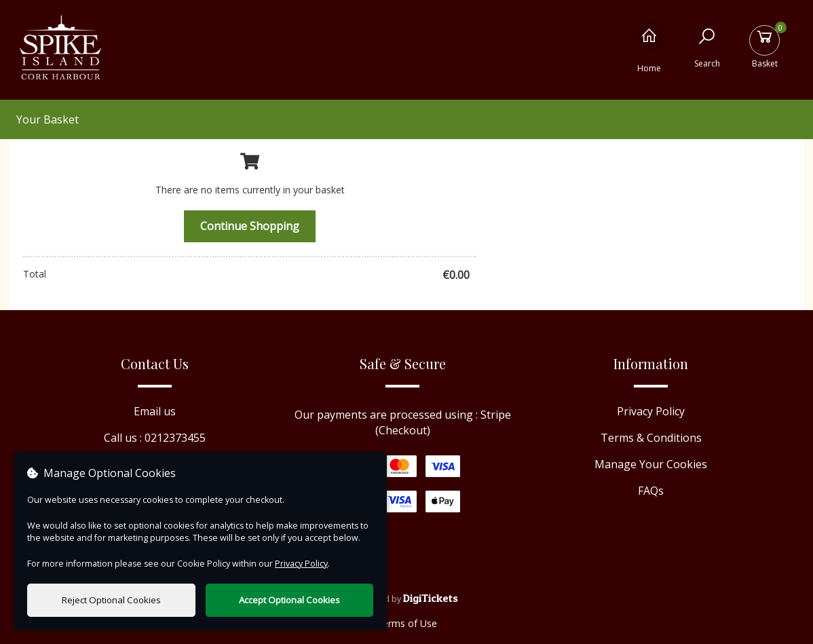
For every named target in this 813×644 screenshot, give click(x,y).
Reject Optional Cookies (111, 600)
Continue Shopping (250, 226)
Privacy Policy (651, 411)
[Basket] (764, 46)
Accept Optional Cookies (289, 600)
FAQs (651, 491)
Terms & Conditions (651, 438)
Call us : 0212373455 (155, 438)
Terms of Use (407, 623)
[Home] (649, 46)
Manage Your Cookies (651, 464)
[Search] (707, 46)
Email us (155, 411)
